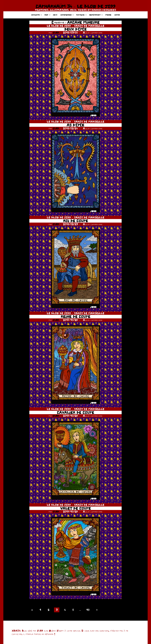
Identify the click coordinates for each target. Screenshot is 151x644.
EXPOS (117, 15)
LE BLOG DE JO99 (59, 26)
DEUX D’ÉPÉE (75, 29)
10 (88, 610)
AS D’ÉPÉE (75, 125)
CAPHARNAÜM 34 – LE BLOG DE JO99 (75, 6)
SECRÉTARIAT (96, 15)
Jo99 (56, 33)
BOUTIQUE (82, 15)
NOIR (47, 15)
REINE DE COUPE (75, 317)
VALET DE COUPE (75, 508)
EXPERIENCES (67, 15)
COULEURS (37, 15)
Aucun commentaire (93, 33)
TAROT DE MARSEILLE (89, 26)
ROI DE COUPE (76, 221)
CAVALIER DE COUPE (75, 412)
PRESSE (108, 15)
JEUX (55, 15)
